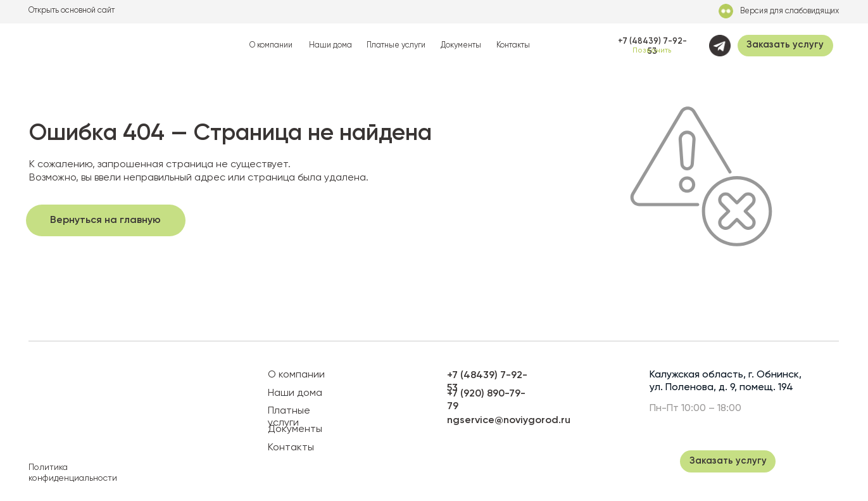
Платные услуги (396, 45)
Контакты (513, 45)
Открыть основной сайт (72, 10)
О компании (271, 45)
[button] (785, 46)
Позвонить (652, 51)
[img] (89, 46)
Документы (461, 45)
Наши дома (330, 45)
